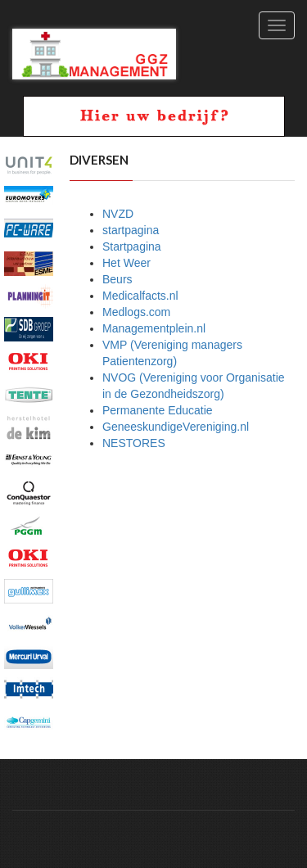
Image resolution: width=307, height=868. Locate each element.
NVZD (118, 214)
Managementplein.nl (154, 328)
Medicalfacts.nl (140, 296)
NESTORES (134, 443)
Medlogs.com (136, 312)
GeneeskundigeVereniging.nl (176, 427)
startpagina (131, 230)
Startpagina (132, 246)
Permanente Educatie (158, 410)
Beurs (117, 279)
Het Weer (126, 263)
